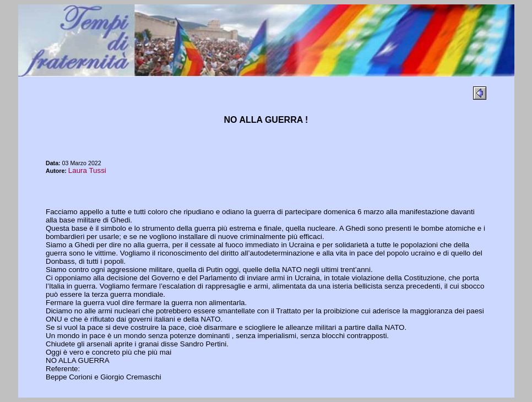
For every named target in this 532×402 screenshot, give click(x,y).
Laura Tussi (87, 170)
